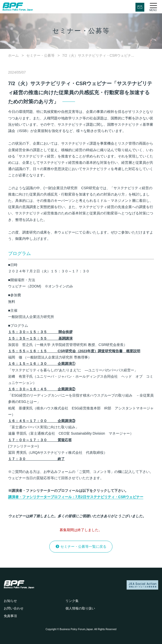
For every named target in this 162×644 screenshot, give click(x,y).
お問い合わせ (14, 608)
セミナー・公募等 (40, 55)
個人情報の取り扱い (80, 608)
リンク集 (72, 601)
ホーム (13, 55)
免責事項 (10, 616)
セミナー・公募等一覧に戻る (83, 546)
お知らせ (10, 601)
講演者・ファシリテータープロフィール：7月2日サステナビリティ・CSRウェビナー (76, 497)
